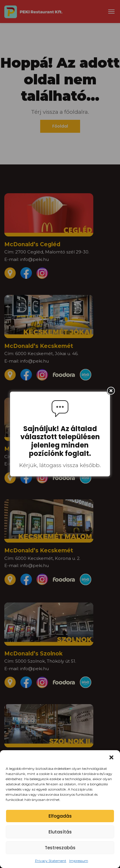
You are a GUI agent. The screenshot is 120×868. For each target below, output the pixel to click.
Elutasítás (60, 832)
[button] (111, 757)
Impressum (79, 861)
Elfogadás (60, 816)
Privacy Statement (51, 861)
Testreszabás (60, 848)
